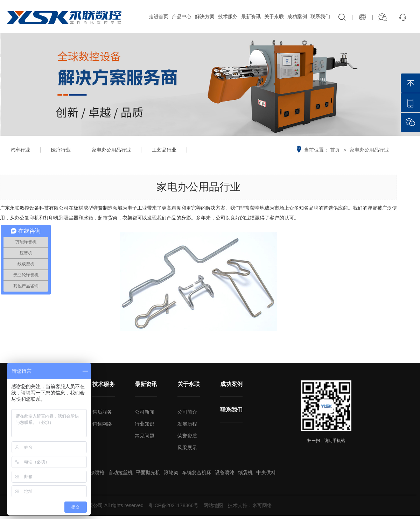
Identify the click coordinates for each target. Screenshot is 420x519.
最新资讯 (251, 16)
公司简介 (187, 412)
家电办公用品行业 (111, 150)
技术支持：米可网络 (250, 505)
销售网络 (102, 424)
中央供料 (266, 472)
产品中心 (182, 16)
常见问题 (145, 436)
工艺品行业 (164, 150)
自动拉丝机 (120, 472)
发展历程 (187, 424)
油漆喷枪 (95, 472)
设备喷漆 (225, 472)
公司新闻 (145, 412)
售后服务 (102, 412)
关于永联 (274, 16)
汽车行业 (20, 150)
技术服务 (228, 16)
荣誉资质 (187, 436)
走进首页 (159, 16)
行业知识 (145, 424)
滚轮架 (171, 472)
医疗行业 (61, 150)
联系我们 (320, 16)
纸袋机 (245, 472)
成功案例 (297, 16)
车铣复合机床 (197, 472)
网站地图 (213, 505)
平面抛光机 (148, 472)
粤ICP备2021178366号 (173, 505)
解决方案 (205, 16)
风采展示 (187, 448)
